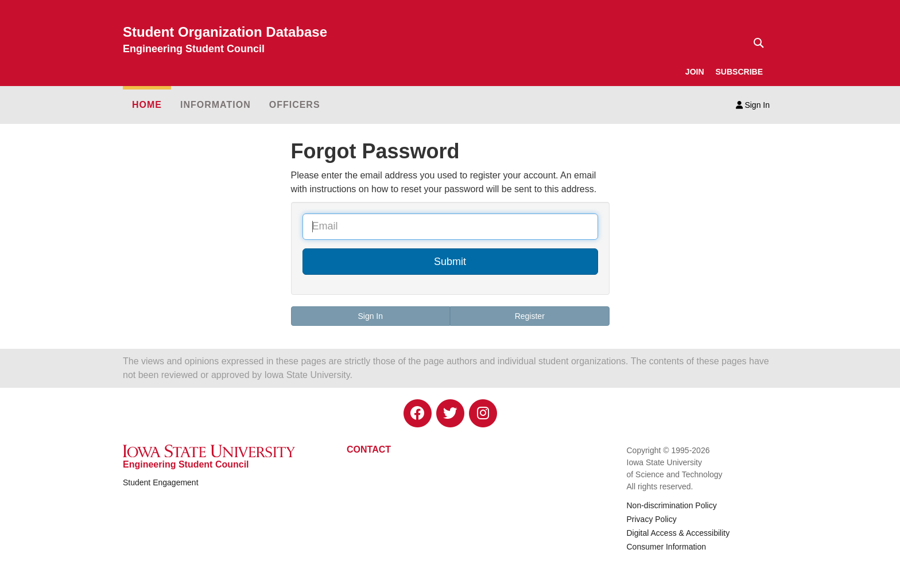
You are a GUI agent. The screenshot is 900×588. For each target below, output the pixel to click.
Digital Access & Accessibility (678, 533)
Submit (450, 262)
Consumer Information (667, 547)
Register (530, 316)
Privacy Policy (652, 519)
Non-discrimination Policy (672, 505)
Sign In (753, 105)
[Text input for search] (755, 43)
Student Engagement (161, 482)
